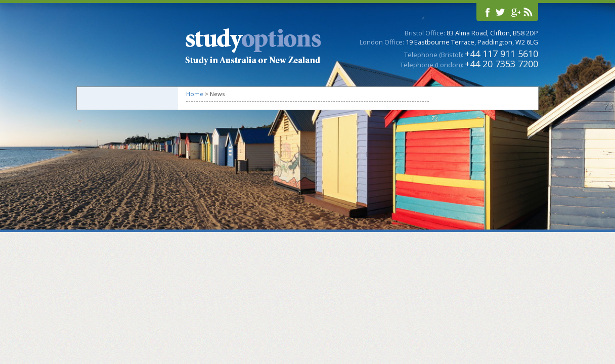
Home (195, 94)
